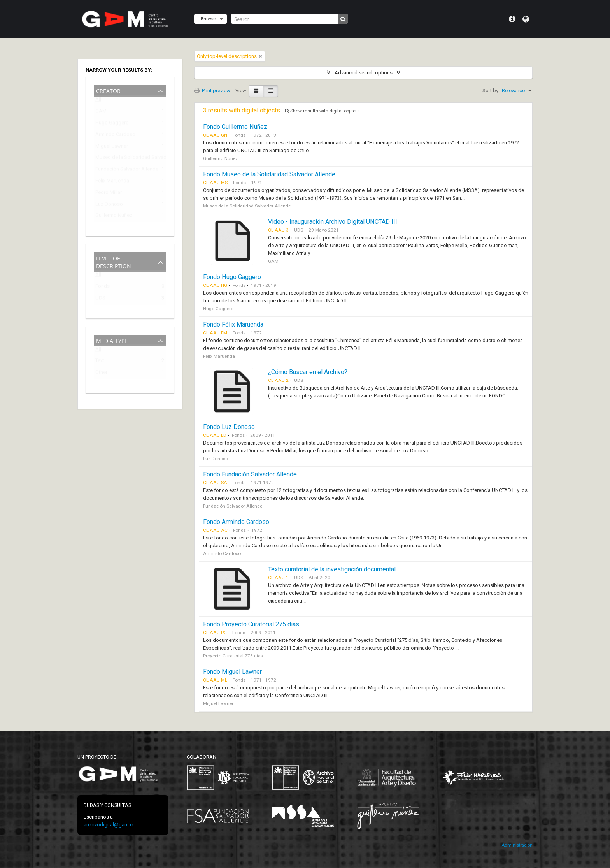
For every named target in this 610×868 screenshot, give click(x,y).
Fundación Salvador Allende (124, 170)
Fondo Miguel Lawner (232, 672)
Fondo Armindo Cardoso (236, 522)
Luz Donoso (109, 205)
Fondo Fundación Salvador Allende (250, 474)
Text (100, 362)
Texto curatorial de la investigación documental (332, 569)
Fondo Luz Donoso (229, 427)
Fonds (103, 287)
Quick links (512, 19)
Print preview (212, 90)
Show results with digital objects (322, 111)
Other (101, 373)
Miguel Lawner (112, 147)
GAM (101, 112)
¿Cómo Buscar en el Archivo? (308, 372)
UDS (100, 299)
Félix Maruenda (112, 182)
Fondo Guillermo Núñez (235, 127)
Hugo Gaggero (112, 124)
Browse (208, 18)
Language (526, 19)
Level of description (114, 261)
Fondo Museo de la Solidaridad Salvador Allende (269, 174)
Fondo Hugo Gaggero (232, 277)
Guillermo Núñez (114, 217)
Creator (108, 90)
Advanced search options (364, 73)
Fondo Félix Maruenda (233, 324)
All (98, 101)
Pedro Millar (109, 194)
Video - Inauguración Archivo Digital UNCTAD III (333, 222)
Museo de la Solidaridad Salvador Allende (124, 159)
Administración (517, 845)
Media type (112, 340)
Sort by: (491, 90)
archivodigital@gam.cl (109, 825)
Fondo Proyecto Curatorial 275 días (251, 624)
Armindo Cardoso (115, 136)
